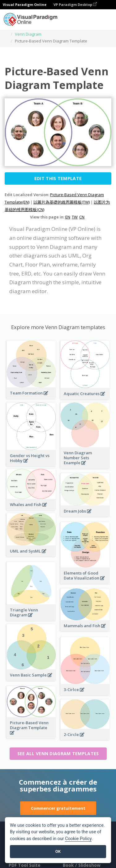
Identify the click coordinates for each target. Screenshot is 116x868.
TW (75, 217)
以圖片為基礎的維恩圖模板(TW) (62, 202)
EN (68, 217)
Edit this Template (58, 178)
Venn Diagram (28, 34)
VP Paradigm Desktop (75, 4)
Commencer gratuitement (58, 808)
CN (82, 217)
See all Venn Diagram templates (58, 753)
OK (58, 851)
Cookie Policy (78, 839)
